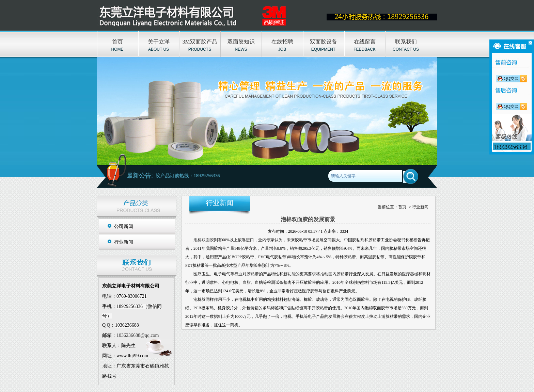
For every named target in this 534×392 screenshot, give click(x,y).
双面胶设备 (324, 42)
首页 (117, 42)
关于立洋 (159, 42)
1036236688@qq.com (138, 335)
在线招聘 (282, 42)
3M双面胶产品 (200, 42)
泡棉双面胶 (204, 240)
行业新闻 (124, 242)
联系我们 (406, 42)
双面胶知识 (241, 42)
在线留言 (365, 42)
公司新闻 (124, 226)
